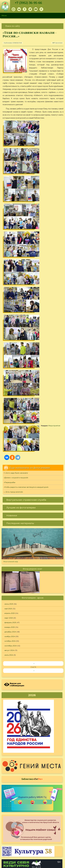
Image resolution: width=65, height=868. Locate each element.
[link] (32, 26)
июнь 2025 (9, 400)
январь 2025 (10, 423)
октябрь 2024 (10, 437)
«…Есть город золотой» (13, 288)
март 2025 (9, 414)
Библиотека (32, 575)
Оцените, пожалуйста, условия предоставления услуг (32, 779)
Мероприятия (16, 247)
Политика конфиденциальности (46, 845)
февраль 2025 (10, 419)
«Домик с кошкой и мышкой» (16, 274)
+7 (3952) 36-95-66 (29, 3)
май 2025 (8, 405)
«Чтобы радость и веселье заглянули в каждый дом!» (26, 283)
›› (34, 467)
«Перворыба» (10, 279)
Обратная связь (39, 848)
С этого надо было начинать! (16, 269)
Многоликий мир (11, 358)
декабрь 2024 (10, 428)
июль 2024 (9, 451)
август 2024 (9, 447)
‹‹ (34, 460)
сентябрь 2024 (11, 442)
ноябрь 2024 (10, 433)
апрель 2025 (10, 409)
